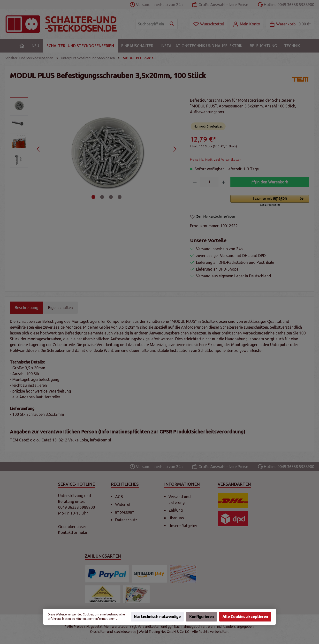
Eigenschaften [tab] (61, 308)
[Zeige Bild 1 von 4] (93, 197)
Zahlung (176, 510)
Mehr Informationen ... (103, 619)
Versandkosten (149, 627)
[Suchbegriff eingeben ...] (151, 24)
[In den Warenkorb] (270, 182)
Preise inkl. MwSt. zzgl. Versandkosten (216, 160)
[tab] (27, 308)
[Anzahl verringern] (195, 182)
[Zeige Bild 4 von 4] (120, 197)
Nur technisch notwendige (157, 617)
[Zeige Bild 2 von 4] (102, 197)
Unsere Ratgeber (183, 526)
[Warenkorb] (290, 24)
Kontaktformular (73, 532)
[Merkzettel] (208, 24)
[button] (270, 201)
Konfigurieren (201, 617)
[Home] (22, 46)
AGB (119, 497)
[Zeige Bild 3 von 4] (111, 197)
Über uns (176, 518)
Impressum (125, 512)
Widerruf (123, 504)
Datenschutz (126, 520)
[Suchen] (172, 24)
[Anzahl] (209, 182)
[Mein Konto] (246, 24)
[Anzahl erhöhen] (224, 182)
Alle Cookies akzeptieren (245, 617)
